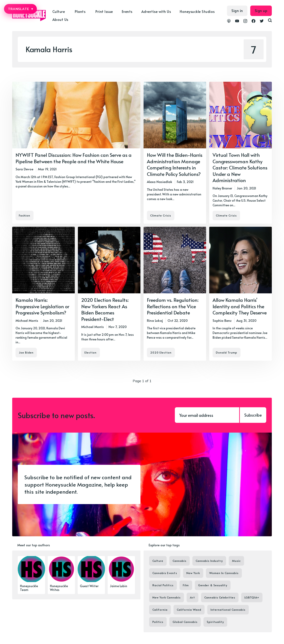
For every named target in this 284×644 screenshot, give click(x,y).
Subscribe (253, 415)
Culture (59, 11)
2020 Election (161, 353)
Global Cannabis (185, 622)
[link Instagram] (245, 22)
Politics (158, 622)
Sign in (237, 10)
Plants (80, 11)
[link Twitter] (262, 22)
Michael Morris (27, 320)
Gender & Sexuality (213, 585)
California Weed (189, 610)
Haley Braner (222, 188)
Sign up (261, 10)
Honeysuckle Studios (197, 11)
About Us (60, 19)
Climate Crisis (161, 215)
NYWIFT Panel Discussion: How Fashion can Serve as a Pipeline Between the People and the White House (74, 158)
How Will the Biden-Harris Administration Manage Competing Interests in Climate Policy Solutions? (175, 164)
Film (186, 585)
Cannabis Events (165, 573)
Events (127, 11)
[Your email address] (207, 415)
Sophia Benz (222, 320)
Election (91, 353)
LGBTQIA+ (252, 597)
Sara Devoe (24, 169)
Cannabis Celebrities (220, 597)
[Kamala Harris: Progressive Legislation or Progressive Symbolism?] (43, 294)
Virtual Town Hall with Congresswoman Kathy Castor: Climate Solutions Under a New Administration (240, 167)
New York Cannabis (167, 597)
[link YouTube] (237, 22)
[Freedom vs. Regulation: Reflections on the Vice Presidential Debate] (175, 294)
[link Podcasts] (229, 22)
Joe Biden (26, 353)
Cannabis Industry (209, 561)
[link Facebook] (253, 22)
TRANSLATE (20, 9)
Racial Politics (163, 585)
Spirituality (215, 622)
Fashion (25, 215)
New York (193, 573)
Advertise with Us (156, 11)
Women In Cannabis (224, 573)
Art (192, 597)
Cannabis (179, 561)
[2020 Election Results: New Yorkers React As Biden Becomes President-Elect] (109, 294)
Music (236, 561)
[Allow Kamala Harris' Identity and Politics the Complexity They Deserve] (241, 294)
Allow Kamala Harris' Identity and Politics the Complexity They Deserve (240, 306)
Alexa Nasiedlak (160, 182)
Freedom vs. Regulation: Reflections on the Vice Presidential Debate (173, 306)
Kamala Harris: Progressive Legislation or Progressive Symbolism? (42, 306)
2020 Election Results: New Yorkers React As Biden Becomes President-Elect (105, 309)
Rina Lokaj (155, 320)
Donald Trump (227, 353)
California (160, 610)
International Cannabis (228, 610)
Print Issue (104, 11)
